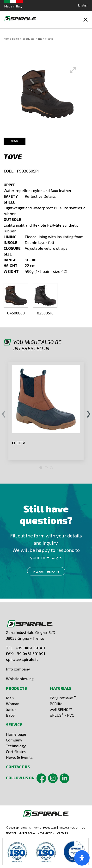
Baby (10, 715)
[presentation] (3, 414)
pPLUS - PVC (62, 715)
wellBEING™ (61, 709)
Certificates (16, 751)
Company (14, 740)
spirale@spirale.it (22, 659)
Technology (16, 746)
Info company (18, 669)
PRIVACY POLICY (69, 827)
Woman (13, 704)
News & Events (19, 757)
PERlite (56, 704)
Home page (16, 734)
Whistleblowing (20, 679)
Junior (11, 709)
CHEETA (19, 443)
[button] (47, 94)
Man (41, 38)
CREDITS (63, 833)
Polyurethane (63, 698)
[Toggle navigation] (86, 20)
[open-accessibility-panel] (82, 858)
